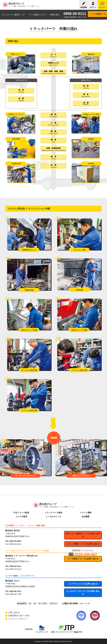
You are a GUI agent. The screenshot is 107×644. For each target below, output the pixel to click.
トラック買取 (86, 513)
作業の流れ (55, 15)
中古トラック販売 (21, 513)
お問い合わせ (14, 612)
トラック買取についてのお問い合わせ (83, 544)
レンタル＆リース (53, 517)
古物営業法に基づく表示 (19, 616)
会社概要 (86, 517)
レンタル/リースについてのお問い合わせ (83, 593)
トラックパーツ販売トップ (13, 15)
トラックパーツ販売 (53, 513)
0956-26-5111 (75, 14)
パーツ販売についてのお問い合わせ (83, 559)
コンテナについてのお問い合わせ (83, 584)
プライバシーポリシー (18, 619)
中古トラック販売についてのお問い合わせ (83, 535)
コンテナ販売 (21, 517)
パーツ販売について (37, 15)
